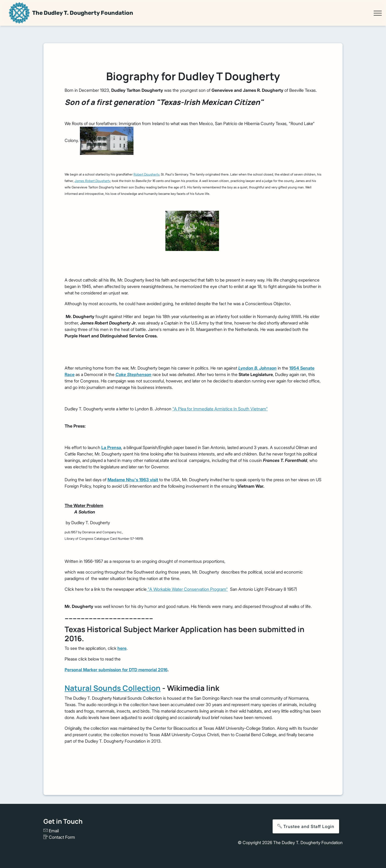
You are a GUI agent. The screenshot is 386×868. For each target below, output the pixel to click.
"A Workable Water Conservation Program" (187, 589)
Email (51, 831)
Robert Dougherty (146, 174)
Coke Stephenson (133, 374)
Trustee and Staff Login (306, 826)
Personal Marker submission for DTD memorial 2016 (116, 670)
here (122, 648)
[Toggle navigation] (378, 13)
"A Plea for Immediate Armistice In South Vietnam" (220, 409)
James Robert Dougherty (92, 181)
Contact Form (59, 837)
